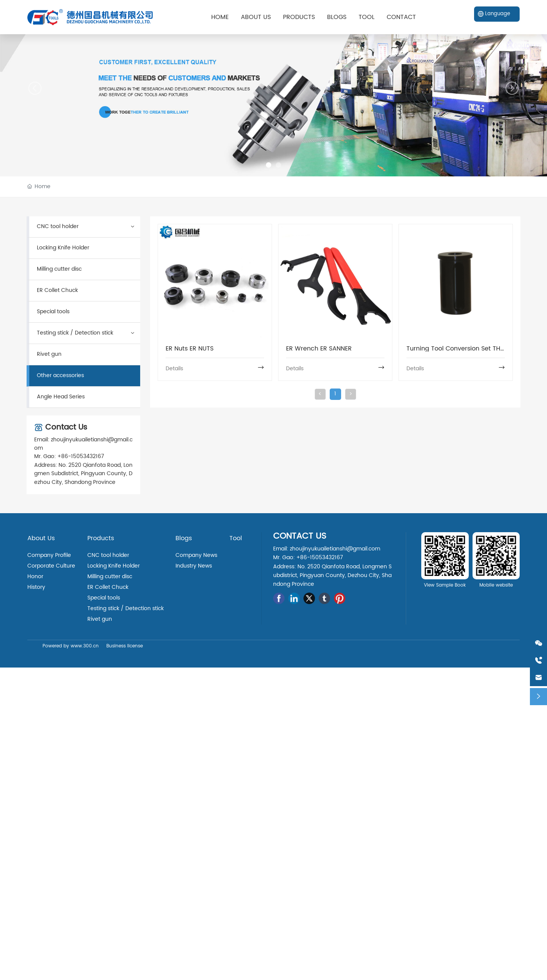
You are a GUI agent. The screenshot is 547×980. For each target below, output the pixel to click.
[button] (269, 165)
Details (174, 369)
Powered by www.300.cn (71, 646)
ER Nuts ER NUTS (190, 349)
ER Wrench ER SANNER (319, 349)
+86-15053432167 (81, 456)
